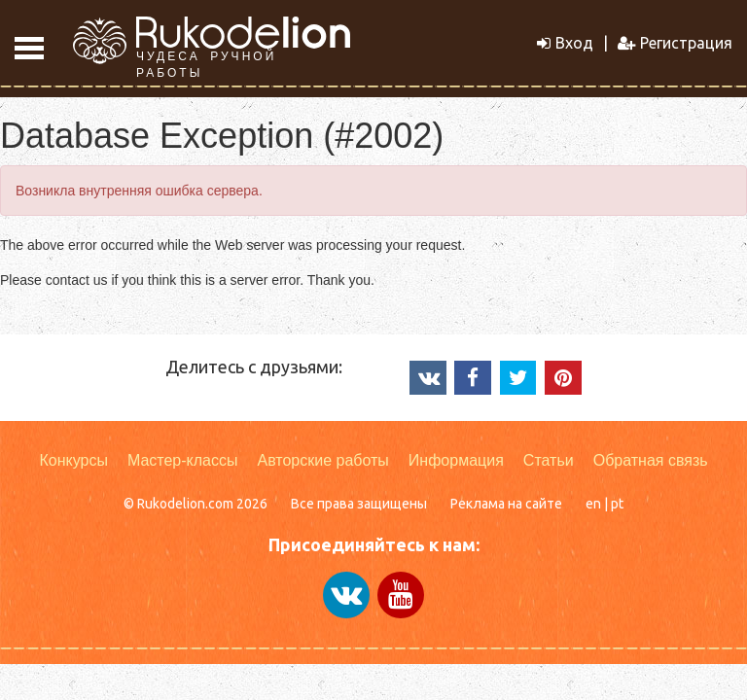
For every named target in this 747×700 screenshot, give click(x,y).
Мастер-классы (183, 460)
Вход (565, 43)
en (593, 504)
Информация (456, 460)
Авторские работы (322, 460)
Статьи (549, 460)
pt (617, 504)
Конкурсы (73, 460)
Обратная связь (651, 460)
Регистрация (675, 43)
